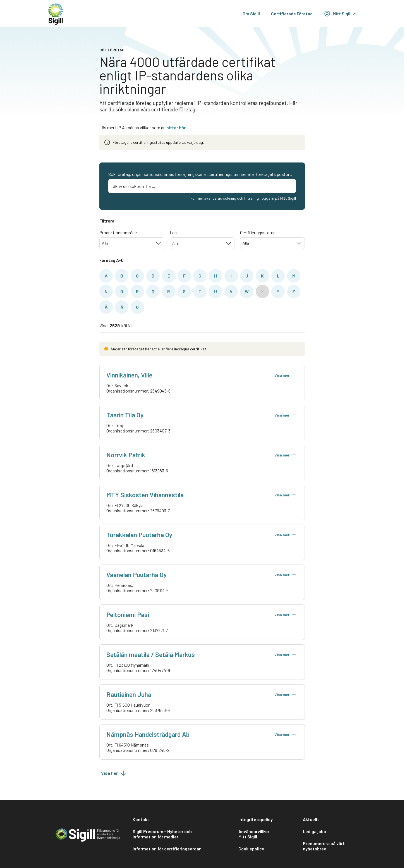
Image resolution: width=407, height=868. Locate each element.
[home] (56, 14)
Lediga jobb (314, 831)
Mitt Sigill (288, 198)
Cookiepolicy (251, 849)
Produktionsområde (118, 232)
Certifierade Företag (292, 14)
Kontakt (141, 819)
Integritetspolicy (256, 819)
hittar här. (176, 127)
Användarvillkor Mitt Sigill (254, 834)
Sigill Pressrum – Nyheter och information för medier (162, 834)
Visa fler (114, 773)
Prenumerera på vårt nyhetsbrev (324, 846)
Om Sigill (251, 14)
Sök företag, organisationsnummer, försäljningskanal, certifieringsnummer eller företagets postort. (200, 174)
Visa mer (285, 375)
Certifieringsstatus (258, 232)
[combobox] (132, 243)
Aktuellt (311, 819)
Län (173, 232)
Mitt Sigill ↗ (340, 14)
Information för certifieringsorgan (167, 849)
